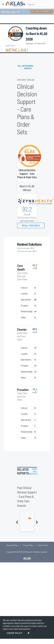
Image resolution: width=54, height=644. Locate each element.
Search (28, 68)
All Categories (25, 66)
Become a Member (41, 11)
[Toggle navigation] (3, 4)
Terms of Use (43, 545)
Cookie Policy (14, 633)
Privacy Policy (28, 545)
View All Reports (33, 471)
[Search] (40, 4)
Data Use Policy (12, 545)
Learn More (10, 46)
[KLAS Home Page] (14, 4)
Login (13, 12)
